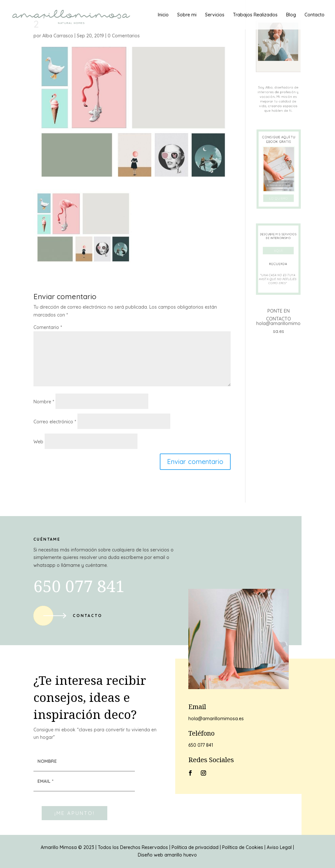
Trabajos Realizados (255, 15)
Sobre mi (187, 15)
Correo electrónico (55, 422)
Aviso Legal (279, 847)
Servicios (215, 15)
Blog (291, 15)
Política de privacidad (195, 847)
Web (38, 442)
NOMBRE (47, 761)
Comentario (48, 327)
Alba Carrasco (58, 36)
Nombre (44, 402)
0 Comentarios (124, 36)
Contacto (314, 15)
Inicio (163, 15)
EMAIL (45, 781)
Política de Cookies (243, 847)
